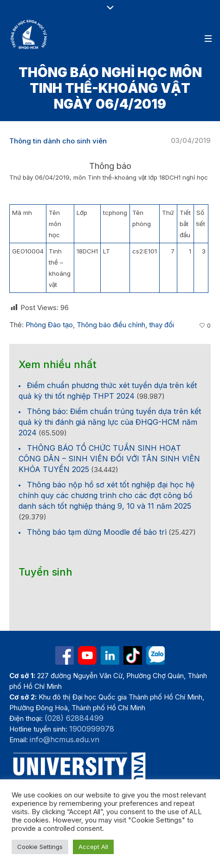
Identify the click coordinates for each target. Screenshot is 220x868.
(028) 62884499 (74, 718)
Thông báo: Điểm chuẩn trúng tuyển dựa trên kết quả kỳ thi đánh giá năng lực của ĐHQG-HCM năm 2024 (110, 422)
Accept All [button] (93, 847)
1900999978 (92, 729)
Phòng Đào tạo (49, 325)
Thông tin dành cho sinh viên (58, 141)
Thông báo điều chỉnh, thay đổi (125, 325)
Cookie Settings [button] (40, 847)
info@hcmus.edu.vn (65, 739)
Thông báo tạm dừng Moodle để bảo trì (97, 532)
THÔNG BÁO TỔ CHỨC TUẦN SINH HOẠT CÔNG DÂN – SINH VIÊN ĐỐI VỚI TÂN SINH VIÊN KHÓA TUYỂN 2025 (109, 459)
